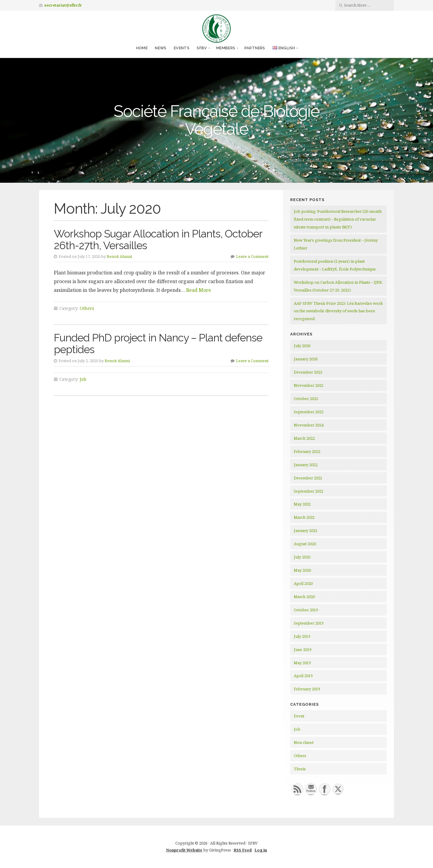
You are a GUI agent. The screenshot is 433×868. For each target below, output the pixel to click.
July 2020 (302, 557)
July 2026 (302, 346)
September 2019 (309, 623)
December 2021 (308, 478)
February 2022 (307, 451)
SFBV (202, 48)
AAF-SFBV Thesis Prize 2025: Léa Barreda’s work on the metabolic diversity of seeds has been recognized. (338, 311)
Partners (255, 48)
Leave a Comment (252, 256)
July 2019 (302, 636)
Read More (199, 290)
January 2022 (306, 465)
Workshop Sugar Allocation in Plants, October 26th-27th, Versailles (158, 240)
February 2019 (307, 689)
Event (299, 716)
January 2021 (306, 530)
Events (182, 48)
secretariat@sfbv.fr (63, 5)
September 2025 (309, 412)
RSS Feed (243, 850)
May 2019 (302, 663)
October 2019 (306, 610)
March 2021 (304, 517)
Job (83, 379)
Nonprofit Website (184, 850)
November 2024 (309, 425)
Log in (261, 850)
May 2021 (302, 504)
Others (87, 308)
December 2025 (308, 372)
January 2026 (306, 359)
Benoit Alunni (119, 256)
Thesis (300, 769)
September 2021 (309, 491)
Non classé (304, 742)
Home (142, 48)
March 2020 (304, 597)
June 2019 (303, 649)
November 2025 (309, 385)
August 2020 (305, 544)
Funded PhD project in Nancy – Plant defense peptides (158, 344)
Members (226, 48)
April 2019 (303, 676)
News (161, 48)
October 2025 (306, 399)
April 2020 (303, 583)
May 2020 (302, 570)
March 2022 (304, 438)
